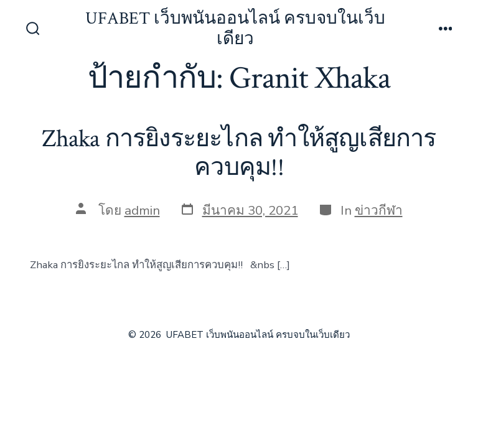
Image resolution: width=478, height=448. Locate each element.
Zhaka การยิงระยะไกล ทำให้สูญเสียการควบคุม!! (239, 153)
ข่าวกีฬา (379, 210)
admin (142, 210)
